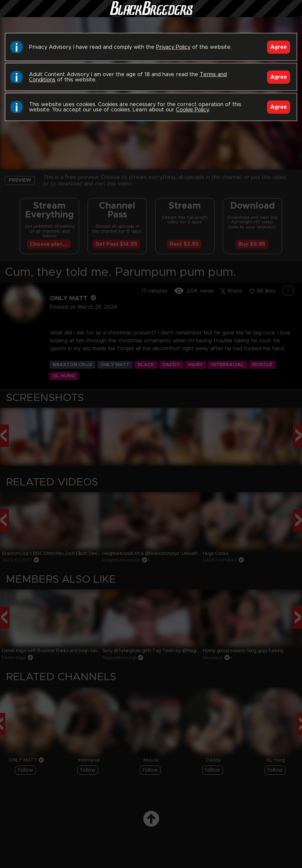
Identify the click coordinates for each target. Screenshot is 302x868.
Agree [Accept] (279, 47)
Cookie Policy (192, 110)
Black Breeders (151, 15)
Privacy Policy (173, 47)
